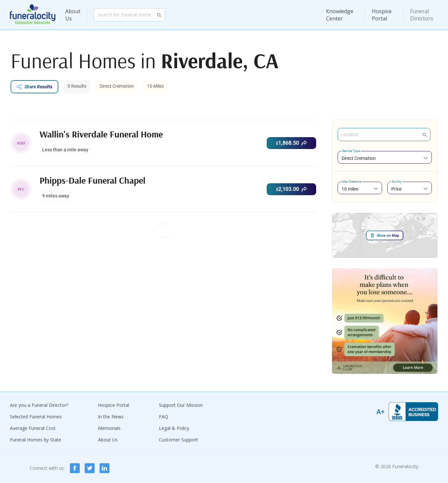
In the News (111, 417)
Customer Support (179, 440)
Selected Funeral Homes (36, 417)
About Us (73, 15)
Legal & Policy (174, 428)
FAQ (164, 417)
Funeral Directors (422, 15)
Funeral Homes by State (36, 440)
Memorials (109, 428)
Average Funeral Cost (33, 428)
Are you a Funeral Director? (39, 405)
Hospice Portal (382, 15)
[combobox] (385, 158)
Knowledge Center (340, 15)
